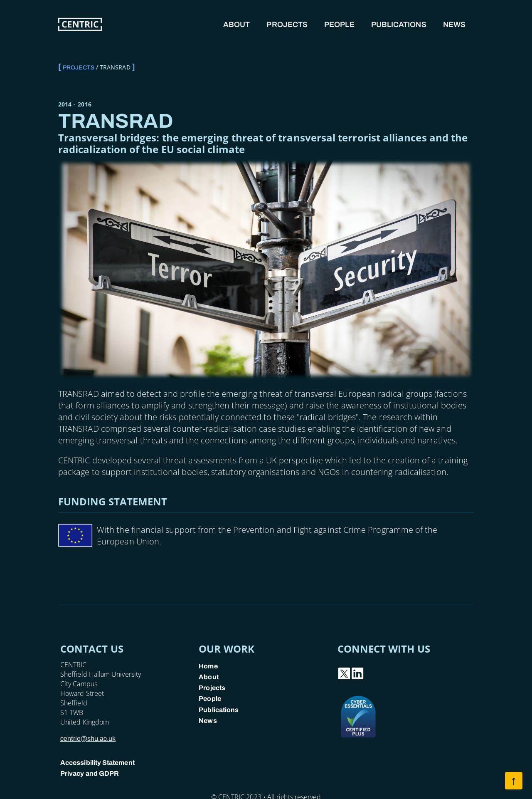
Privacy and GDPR (90, 773)
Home (208, 666)
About (236, 25)
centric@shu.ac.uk (88, 738)
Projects (287, 25)
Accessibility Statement (97, 763)
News (454, 25)
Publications (399, 25)
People (339, 25)
